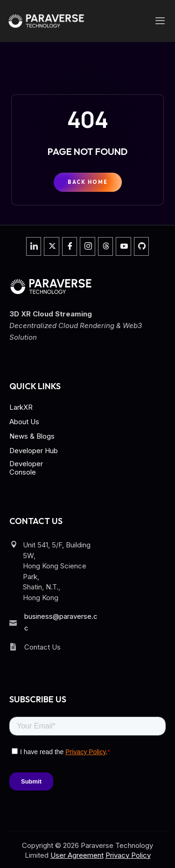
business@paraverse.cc (61, 622)
